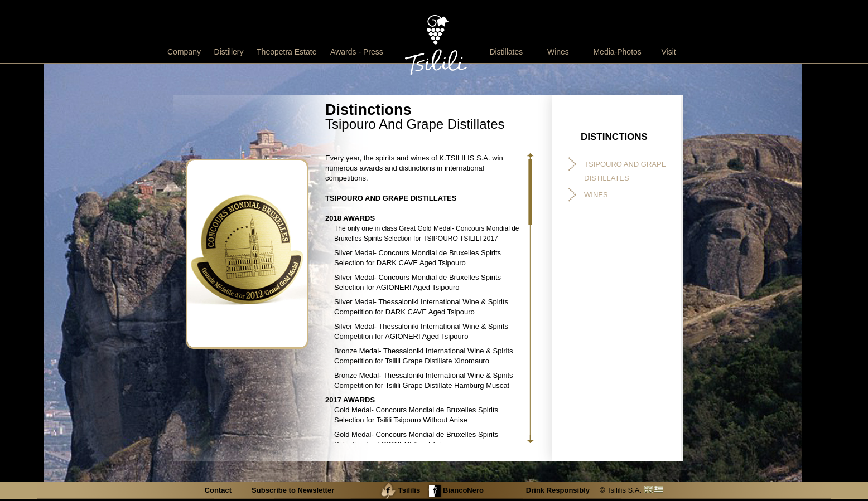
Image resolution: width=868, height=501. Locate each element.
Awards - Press (357, 52)
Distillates (506, 52)
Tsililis (400, 490)
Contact (219, 490)
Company (184, 52)
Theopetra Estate (286, 52)
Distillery (229, 52)
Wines (558, 52)
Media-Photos (617, 52)
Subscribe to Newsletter (293, 490)
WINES (596, 195)
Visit (668, 52)
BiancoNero (455, 490)
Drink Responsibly (558, 490)
